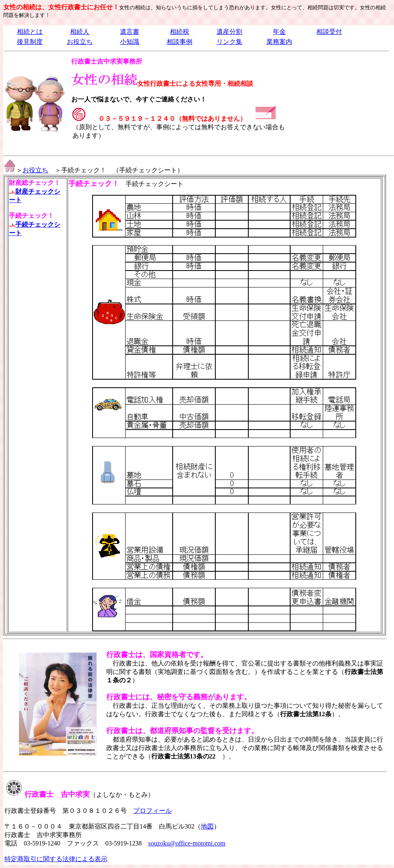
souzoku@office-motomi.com (187, 843)
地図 (207, 826)
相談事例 (179, 42)
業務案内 (279, 42)
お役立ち (80, 42)
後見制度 (30, 42)
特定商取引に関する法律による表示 (56, 859)
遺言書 (130, 32)
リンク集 (229, 42)
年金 (279, 32)
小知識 (130, 42)
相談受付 (329, 32)
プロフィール (153, 811)
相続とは (30, 32)
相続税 (179, 32)
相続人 (80, 32)
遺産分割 (229, 32)
